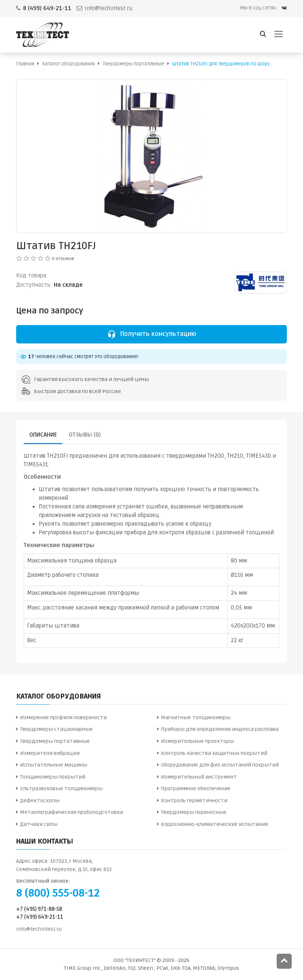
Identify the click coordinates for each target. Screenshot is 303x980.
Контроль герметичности (194, 801)
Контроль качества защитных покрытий (214, 753)
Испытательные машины (54, 765)
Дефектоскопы (40, 801)
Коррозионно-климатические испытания (214, 824)
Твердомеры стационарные (56, 729)
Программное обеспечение (196, 789)
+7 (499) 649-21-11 (40, 917)
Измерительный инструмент (199, 777)
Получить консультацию (152, 334)
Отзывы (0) (85, 435)
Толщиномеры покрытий (53, 777)
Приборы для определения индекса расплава (220, 729)
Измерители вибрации (50, 753)
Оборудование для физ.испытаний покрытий (220, 765)
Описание (43, 435)
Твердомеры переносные (194, 812)
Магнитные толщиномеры (196, 718)
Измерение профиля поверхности (63, 718)
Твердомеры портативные (55, 741)
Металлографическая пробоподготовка (71, 812)
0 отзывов (63, 259)
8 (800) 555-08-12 (58, 893)
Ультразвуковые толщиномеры (61, 789)
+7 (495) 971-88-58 (39, 909)
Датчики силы (39, 824)
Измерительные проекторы (197, 741)
